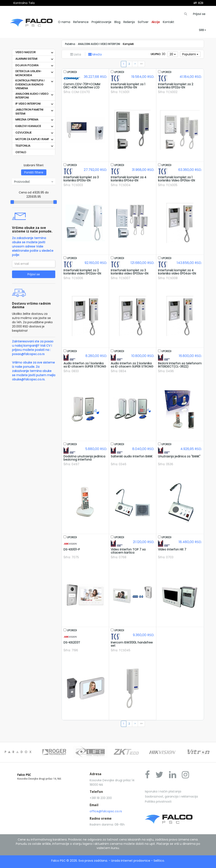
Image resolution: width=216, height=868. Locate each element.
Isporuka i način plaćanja (163, 791)
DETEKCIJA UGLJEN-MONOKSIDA (28, 73)
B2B (201, 3)
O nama (64, 22)
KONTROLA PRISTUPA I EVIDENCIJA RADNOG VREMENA (30, 84)
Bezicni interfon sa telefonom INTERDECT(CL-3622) (180, 365)
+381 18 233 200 (101, 798)
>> (141, 64)
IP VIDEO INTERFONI (28, 104)
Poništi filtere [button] (34, 172)
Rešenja (129, 22)
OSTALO (21, 152)
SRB (202, 30)
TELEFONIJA (23, 146)
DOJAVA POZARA (27, 65)
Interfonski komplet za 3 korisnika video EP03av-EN (130, 272)
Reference (81, 22)
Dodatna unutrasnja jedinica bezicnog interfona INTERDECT (84, 460)
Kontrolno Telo (24, 3)
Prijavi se (199, 14)
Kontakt (169, 22)
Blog (117, 22)
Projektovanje (101, 22)
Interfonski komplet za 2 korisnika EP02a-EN (176, 86)
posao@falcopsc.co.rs (28, 354)
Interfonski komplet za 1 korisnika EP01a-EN (128, 86)
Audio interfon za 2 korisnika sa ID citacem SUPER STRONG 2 (132, 367)
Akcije (156, 22)
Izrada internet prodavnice (131, 861)
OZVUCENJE (24, 133)
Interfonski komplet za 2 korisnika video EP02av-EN (82, 272)
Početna (70, 44)
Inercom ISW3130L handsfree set (132, 644)
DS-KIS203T (72, 642)
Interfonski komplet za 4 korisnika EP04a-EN (129, 179)
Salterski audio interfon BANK (132, 456)
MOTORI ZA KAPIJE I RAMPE (33, 139)
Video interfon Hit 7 (172, 549)
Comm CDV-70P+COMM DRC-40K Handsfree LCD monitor (82, 87)
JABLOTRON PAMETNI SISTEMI (29, 112)
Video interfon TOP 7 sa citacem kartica (128, 551)
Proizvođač (34, 182)
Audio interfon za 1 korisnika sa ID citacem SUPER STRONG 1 (85, 367)
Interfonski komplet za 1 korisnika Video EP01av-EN (176, 179)
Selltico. (159, 861)
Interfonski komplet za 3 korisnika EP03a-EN (81, 179)
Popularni (190, 54)
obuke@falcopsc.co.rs (28, 379)
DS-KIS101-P (72, 549)
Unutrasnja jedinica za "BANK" (179, 456)
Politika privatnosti (158, 802)
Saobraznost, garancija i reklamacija (171, 796)
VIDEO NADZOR (26, 52)
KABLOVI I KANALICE (28, 126)
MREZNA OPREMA (27, 120)
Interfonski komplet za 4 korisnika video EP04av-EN (177, 272)
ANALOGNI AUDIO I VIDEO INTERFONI (32, 96)
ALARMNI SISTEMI (26, 59)
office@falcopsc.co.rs (106, 811)
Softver (143, 22)
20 (173, 54)
